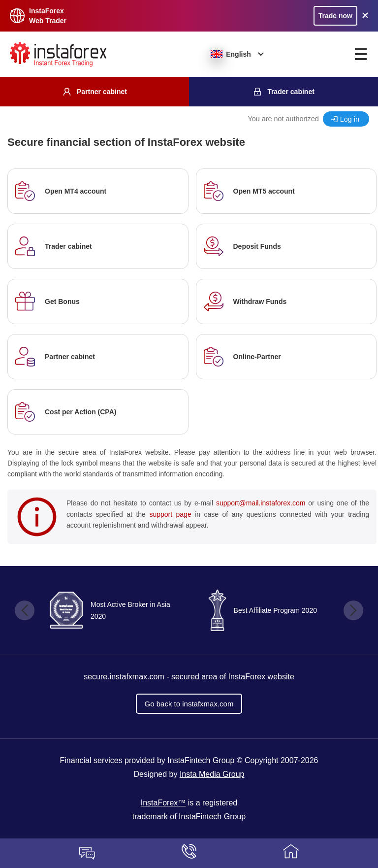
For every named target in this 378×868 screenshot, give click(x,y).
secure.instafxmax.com (124, 677)
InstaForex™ (163, 803)
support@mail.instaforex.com (261, 503)
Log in (350, 119)
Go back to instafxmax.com (189, 704)
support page (170, 514)
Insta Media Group (212, 774)
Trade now (335, 16)
